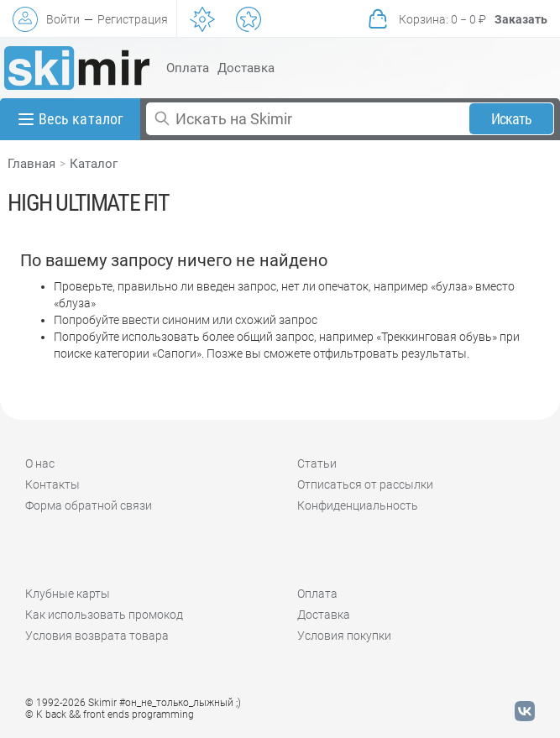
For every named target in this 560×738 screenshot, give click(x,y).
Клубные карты (68, 594)
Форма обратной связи (89, 505)
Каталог (94, 164)
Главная (31, 164)
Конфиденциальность (358, 505)
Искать (512, 119)
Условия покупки (344, 636)
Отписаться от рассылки (365, 484)
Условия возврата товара (97, 636)
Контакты (52, 484)
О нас (40, 463)
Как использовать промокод (104, 615)
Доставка (246, 68)
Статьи (317, 463)
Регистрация (133, 19)
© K (110, 714)
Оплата (188, 68)
